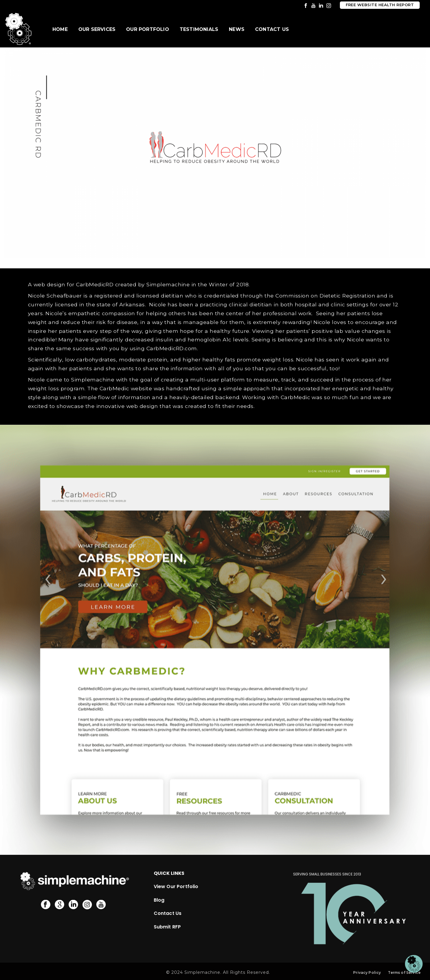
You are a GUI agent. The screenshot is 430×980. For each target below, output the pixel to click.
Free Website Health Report (380, 5)
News (237, 29)
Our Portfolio (148, 29)
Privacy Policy (367, 972)
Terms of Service (404, 972)
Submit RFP (167, 926)
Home (60, 29)
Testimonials (199, 29)
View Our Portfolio (176, 886)
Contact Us (272, 29)
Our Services (97, 29)
